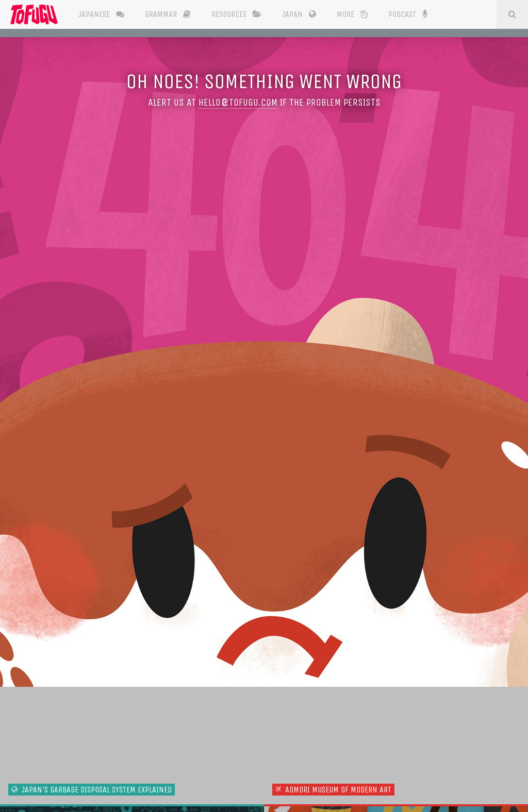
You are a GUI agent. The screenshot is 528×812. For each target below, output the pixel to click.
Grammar (168, 14)
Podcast (408, 13)
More (352, 14)
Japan (299, 14)
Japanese (101, 14)
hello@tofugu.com (238, 102)
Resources (236, 14)
